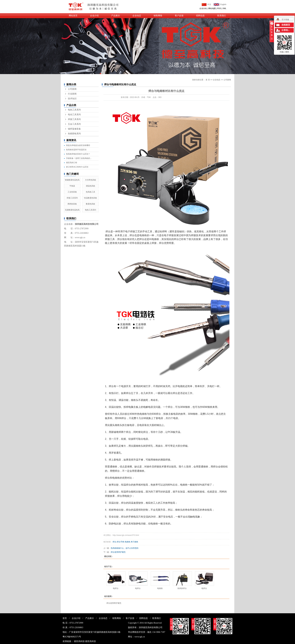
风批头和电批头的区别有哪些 (78, 145)
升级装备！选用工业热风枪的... (79, 158)
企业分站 (203, 8)
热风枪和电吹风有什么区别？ (78, 154)
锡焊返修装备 (74, 129)
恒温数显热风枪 (90, 198)
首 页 (208, 80)
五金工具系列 (74, 124)
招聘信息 (200, 16)
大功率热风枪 (90, 180)
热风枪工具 (90, 192)
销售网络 (158, 16)
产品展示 (116, 16)
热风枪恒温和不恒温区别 (76, 150)
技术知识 (72, 99)
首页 (65, 618)
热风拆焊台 (182, 588)
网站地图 (212, 8)
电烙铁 (128, 542)
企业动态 (137, 16)
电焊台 (116, 588)
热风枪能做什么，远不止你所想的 (125, 548)
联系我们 (222, 16)
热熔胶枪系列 (74, 134)
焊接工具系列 (74, 119)
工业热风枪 (72, 192)
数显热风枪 (90, 204)
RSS (219, 8)
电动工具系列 (74, 115)
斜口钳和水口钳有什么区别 (77, 167)
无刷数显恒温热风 (72, 210)
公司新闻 (72, 89)
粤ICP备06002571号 (72, 637)
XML (224, 8)
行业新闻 (72, 94)
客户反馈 (179, 16)
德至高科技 (79, 641)
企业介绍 (94, 16)
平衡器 (72, 186)
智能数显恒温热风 (72, 180)
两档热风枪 (72, 204)
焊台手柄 (120, 542)
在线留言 (286, 25)
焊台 (114, 542)
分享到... (286, 30)
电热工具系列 (74, 110)
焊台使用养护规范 (118, 552)
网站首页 (73, 16)
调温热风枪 (90, 186)
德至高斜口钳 (72, 163)
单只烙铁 (134, 542)
